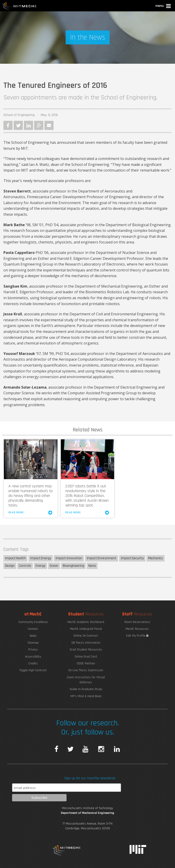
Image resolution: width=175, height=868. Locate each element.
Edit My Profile (137, 636)
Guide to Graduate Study (86, 689)
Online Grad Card (86, 657)
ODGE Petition (86, 663)
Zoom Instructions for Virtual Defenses (86, 680)
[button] (163, 6)
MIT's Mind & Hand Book (86, 696)
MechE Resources (137, 629)
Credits (33, 663)
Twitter (18, 125)
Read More (31, 513)
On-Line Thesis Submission (86, 670)
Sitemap (33, 643)
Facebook (8, 125)
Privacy (33, 650)
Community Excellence (33, 622)
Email (49, 125)
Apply (33, 636)
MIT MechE (20, 7)
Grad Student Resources (86, 650)
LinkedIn (28, 125)
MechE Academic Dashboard (86, 622)
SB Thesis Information (86, 643)
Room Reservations (137, 622)
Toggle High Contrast (33, 670)
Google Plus (39, 125)
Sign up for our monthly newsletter (90, 778)
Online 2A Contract (86, 636)
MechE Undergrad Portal (86, 629)
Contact (33, 629)
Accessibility (33, 657)
